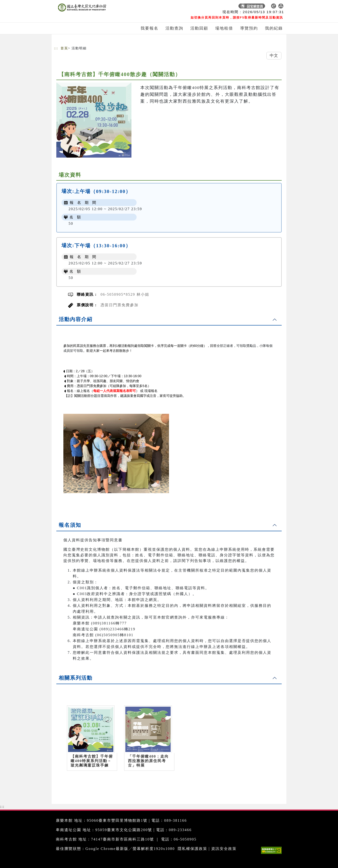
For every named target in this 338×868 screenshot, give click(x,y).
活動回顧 (199, 28)
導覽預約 (249, 28)
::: (56, 48)
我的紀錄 (274, 28)
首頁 (64, 48)
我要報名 (150, 28)
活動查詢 (174, 28)
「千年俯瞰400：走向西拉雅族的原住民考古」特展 (148, 761)
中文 (274, 56)
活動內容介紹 (76, 319)
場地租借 (224, 28)
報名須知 (70, 525)
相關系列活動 (76, 678)
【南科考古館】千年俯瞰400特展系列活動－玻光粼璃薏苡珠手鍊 (92, 761)
